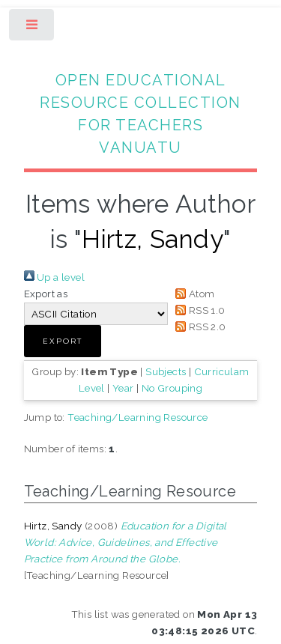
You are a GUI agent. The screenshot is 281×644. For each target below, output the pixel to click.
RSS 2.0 (199, 326)
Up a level (54, 277)
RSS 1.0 (198, 310)
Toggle (33, 28)
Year (123, 388)
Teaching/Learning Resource (138, 417)
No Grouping (172, 388)
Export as (46, 294)
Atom (193, 294)
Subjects (166, 371)
